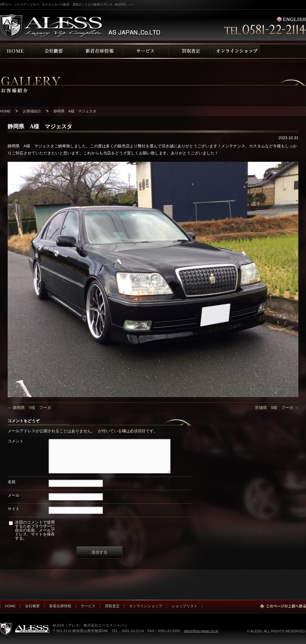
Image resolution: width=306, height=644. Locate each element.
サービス (88, 606)
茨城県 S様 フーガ (277, 408)
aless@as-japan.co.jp (201, 631)
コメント (16, 441)
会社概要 (32, 606)
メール (15, 495)
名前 (13, 482)
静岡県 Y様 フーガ (29, 408)
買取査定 (112, 606)
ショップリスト (185, 606)
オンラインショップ (146, 606)
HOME (10, 606)
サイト (14, 509)
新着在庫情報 (60, 606)
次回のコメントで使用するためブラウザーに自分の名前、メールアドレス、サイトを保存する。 (35, 530)
